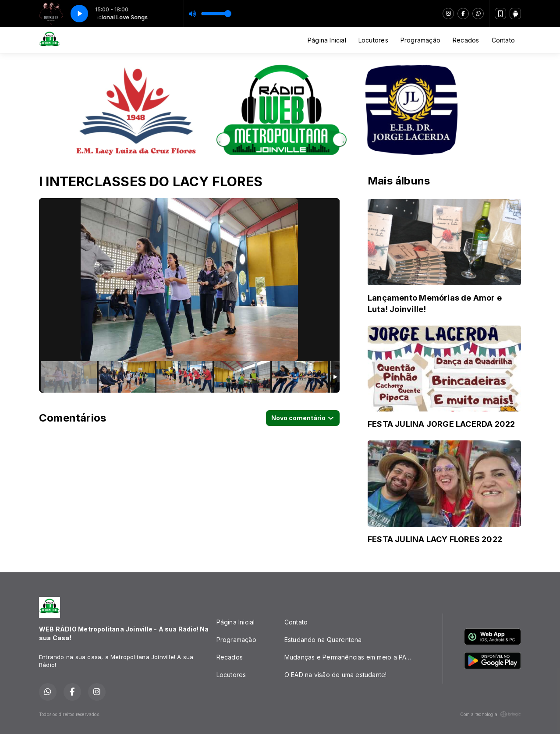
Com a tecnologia (491, 714)
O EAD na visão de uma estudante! (336, 675)
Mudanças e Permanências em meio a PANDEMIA (353, 657)
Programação (420, 40)
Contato (503, 40)
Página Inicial (327, 40)
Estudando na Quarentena (323, 640)
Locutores (373, 40)
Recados (466, 40)
